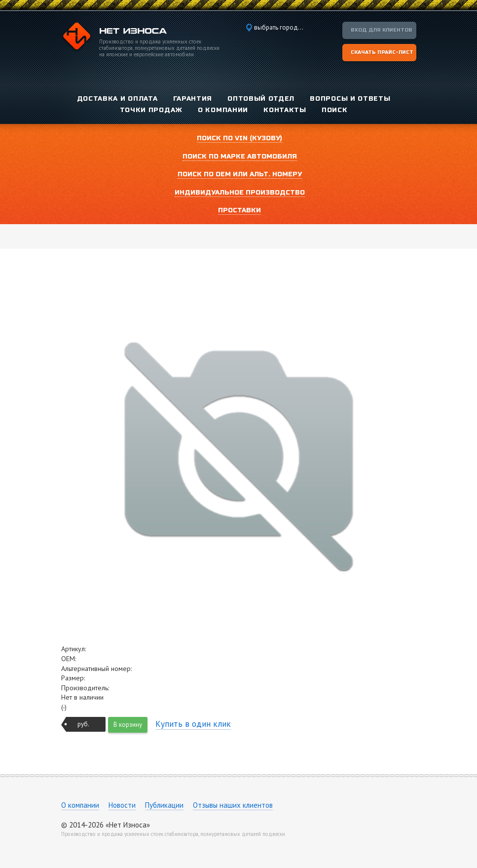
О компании (80, 805)
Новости (122, 805)
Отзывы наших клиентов (233, 805)
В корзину (128, 725)
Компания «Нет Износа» (114, 38)
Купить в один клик (193, 724)
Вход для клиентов (382, 30)
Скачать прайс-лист (382, 52)
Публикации (164, 805)
